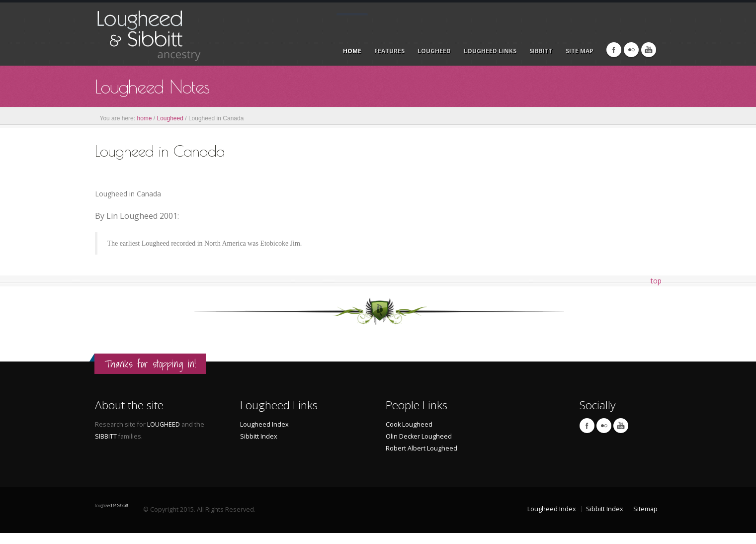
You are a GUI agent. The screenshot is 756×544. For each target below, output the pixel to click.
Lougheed (170, 118)
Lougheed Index (264, 424)
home (144, 118)
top (656, 281)
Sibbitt (541, 51)
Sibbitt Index (259, 436)
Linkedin (649, 50)
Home (352, 51)
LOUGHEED (434, 51)
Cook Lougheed (409, 424)
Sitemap (645, 509)
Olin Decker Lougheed (419, 436)
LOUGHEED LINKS (490, 51)
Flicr (631, 50)
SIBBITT (107, 436)
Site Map (580, 51)
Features (389, 51)
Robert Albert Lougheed (421, 448)
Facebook (614, 50)
